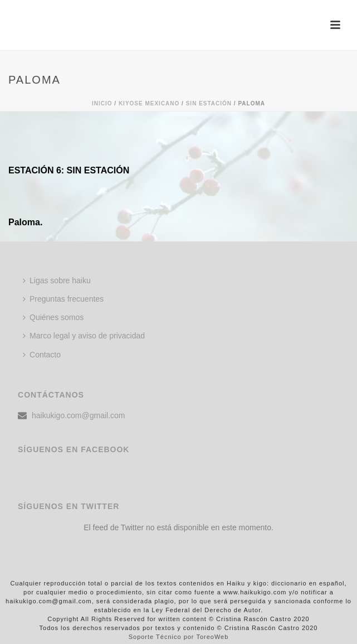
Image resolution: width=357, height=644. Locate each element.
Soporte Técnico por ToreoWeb (179, 637)
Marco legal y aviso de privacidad (84, 336)
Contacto (42, 355)
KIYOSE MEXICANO (149, 103)
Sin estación (209, 103)
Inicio (102, 103)
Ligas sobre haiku (57, 280)
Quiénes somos (53, 317)
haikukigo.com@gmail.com (79, 415)
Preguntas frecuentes (63, 299)
